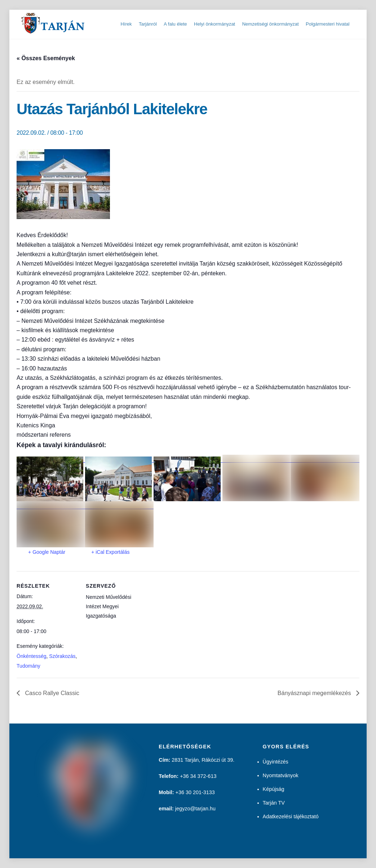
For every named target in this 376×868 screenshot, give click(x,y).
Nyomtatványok (281, 775)
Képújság (274, 789)
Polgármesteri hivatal (328, 24)
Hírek (126, 24)
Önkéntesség (32, 656)
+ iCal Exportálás (110, 552)
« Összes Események (46, 58)
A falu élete (175, 24)
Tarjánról (148, 24)
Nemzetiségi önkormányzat (271, 24)
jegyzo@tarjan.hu (195, 809)
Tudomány (28, 666)
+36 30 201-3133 (195, 792)
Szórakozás (62, 656)
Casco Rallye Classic (51, 693)
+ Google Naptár (47, 552)
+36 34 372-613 (198, 776)
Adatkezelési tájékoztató (291, 816)
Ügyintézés (276, 762)
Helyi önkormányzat (214, 24)
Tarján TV (274, 803)
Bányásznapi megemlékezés (315, 693)
